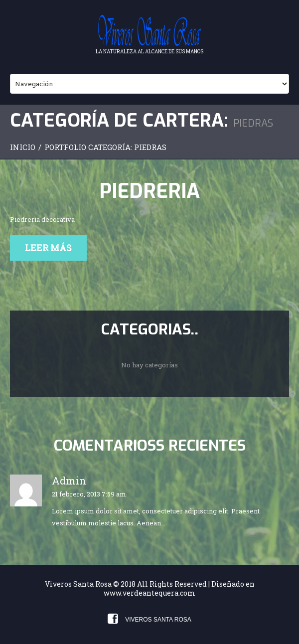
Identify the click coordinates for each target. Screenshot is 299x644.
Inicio (23, 147)
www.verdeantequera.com (149, 593)
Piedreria (149, 191)
